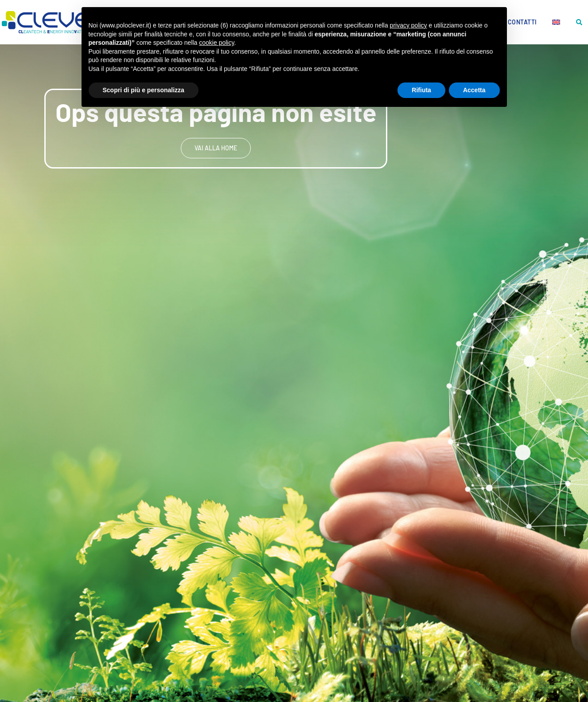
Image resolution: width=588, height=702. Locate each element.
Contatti (522, 22)
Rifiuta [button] (421, 90)
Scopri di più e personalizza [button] (144, 90)
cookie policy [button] (216, 43)
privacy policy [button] (409, 25)
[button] (579, 22)
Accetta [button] (474, 90)
